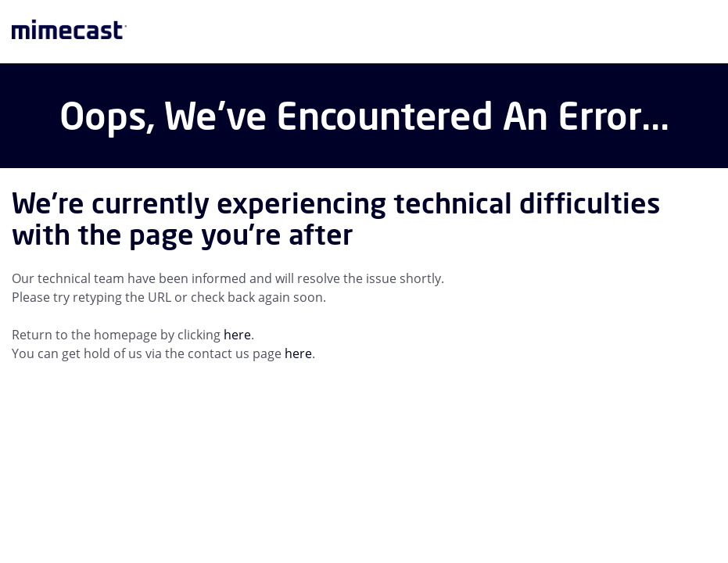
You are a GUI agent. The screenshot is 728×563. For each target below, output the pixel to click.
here (237, 335)
